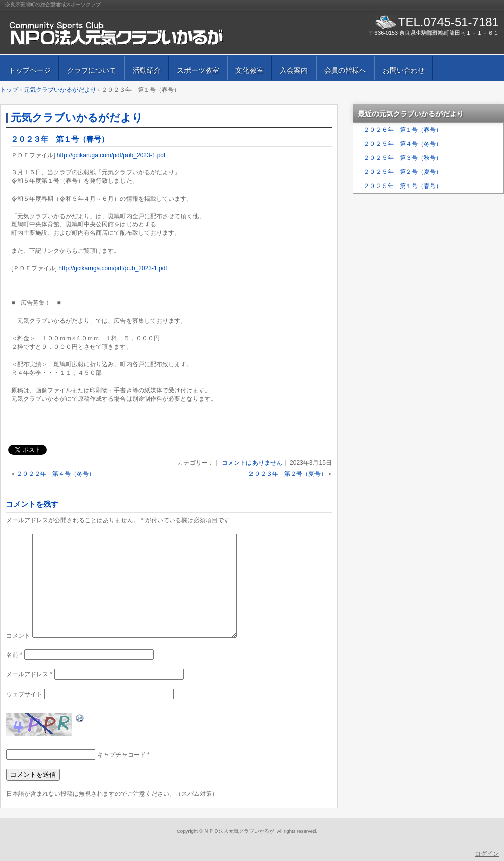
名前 (14, 655)
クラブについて (92, 70)
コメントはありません (252, 463)
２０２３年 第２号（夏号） (287, 474)
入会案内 (294, 70)
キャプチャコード (121, 755)
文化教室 (249, 70)
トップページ (30, 70)
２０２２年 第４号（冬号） (55, 474)
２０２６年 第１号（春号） (403, 130)
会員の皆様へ (345, 70)
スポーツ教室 (198, 70)
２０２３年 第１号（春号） (60, 139)
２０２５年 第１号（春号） (403, 186)
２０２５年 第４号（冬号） (403, 144)
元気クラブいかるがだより (77, 118)
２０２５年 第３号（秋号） (403, 158)
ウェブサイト (24, 694)
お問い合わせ (404, 70)
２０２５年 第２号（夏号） (403, 172)
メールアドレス (29, 674)
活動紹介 (147, 70)
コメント (18, 636)
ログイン (487, 854)
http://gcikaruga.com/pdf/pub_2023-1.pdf (111, 155)
